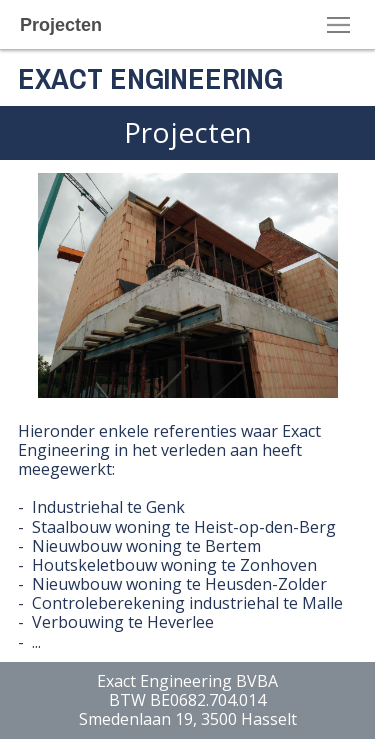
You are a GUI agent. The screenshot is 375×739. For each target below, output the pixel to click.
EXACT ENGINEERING (150, 78)
